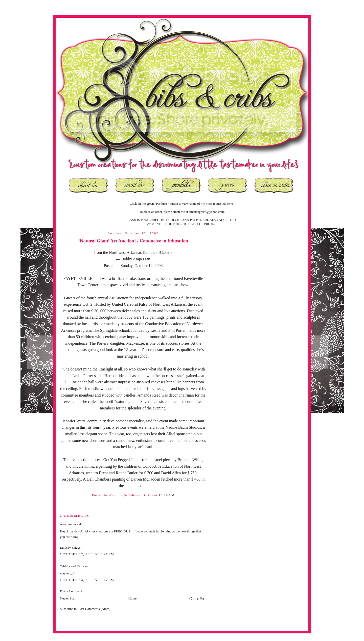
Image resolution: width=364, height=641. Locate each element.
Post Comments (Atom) (94, 609)
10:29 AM (166, 495)
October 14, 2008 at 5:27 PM (87, 580)
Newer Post (68, 598)
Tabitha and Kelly (72, 566)
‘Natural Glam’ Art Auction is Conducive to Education (133, 241)
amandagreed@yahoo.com (206, 212)
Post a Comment (71, 591)
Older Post (198, 599)
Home (133, 598)
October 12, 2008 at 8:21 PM (87, 554)
